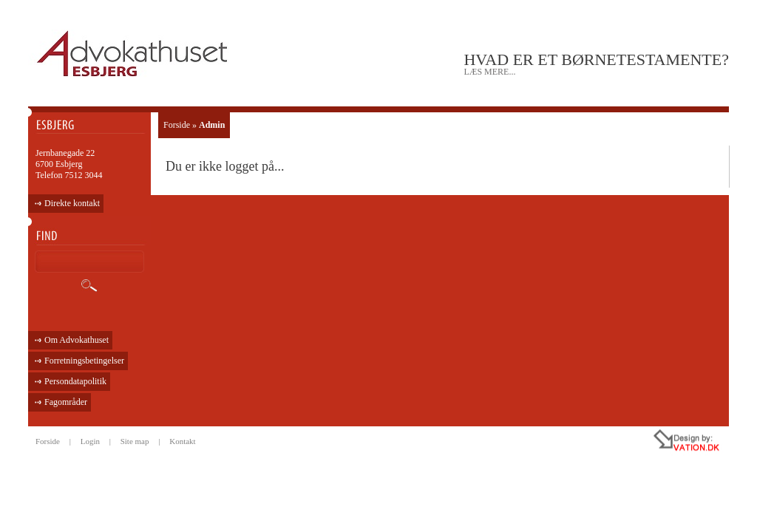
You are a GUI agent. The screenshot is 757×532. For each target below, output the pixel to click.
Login (90, 441)
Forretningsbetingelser (84, 361)
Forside (177, 125)
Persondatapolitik (75, 381)
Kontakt (182, 441)
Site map (135, 441)
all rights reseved (655, 443)
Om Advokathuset (77, 340)
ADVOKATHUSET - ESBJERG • (134, 54)
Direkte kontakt (72, 203)
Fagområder (66, 402)
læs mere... (489, 72)
